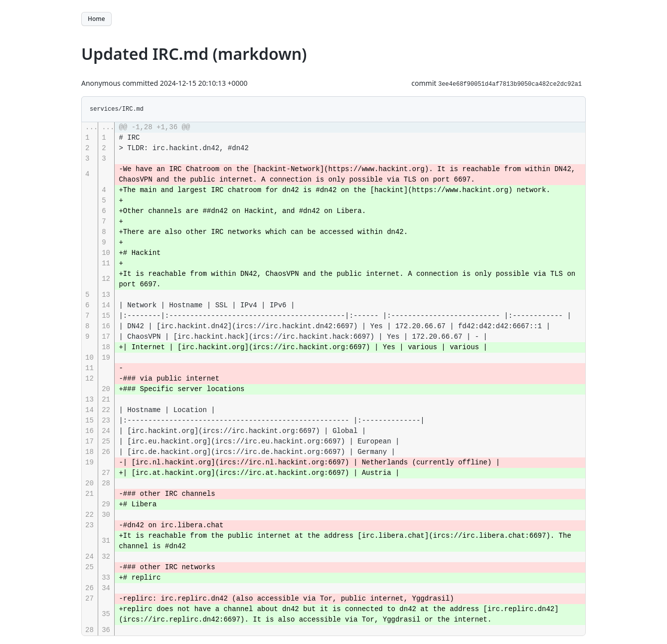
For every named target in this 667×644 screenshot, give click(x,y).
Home (96, 19)
